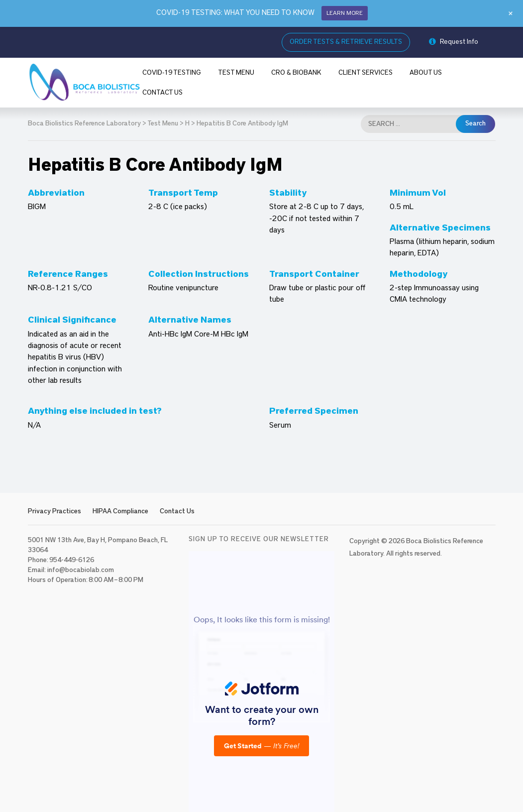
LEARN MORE (345, 13)
